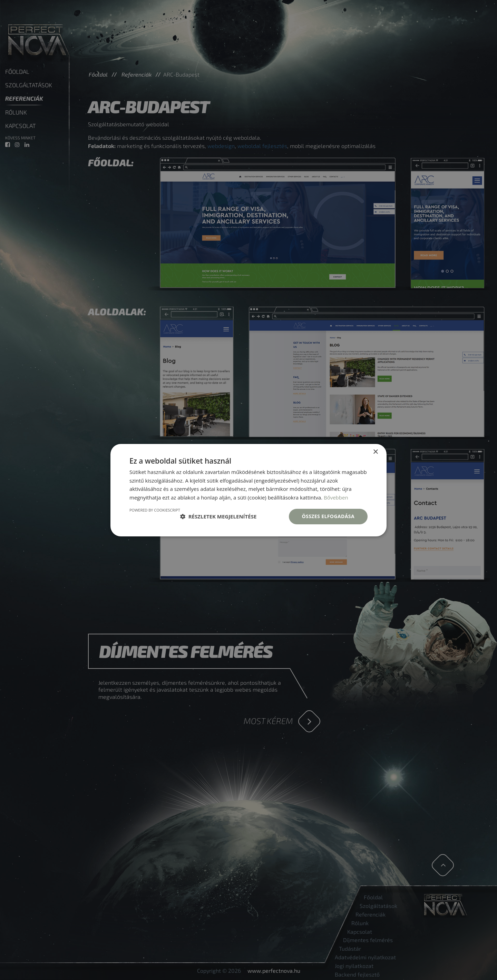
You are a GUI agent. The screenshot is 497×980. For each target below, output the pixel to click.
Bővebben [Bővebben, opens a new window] (336, 497)
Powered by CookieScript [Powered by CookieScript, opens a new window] (155, 510)
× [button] (375, 452)
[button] (218, 516)
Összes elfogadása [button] (328, 516)
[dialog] (248, 490)
